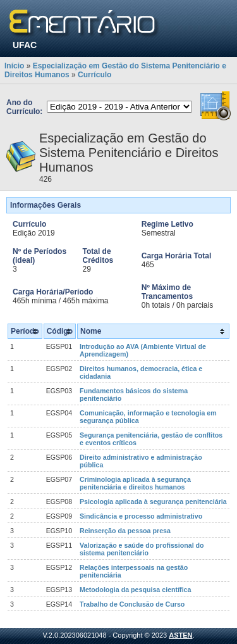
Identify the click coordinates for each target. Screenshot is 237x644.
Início (14, 66)
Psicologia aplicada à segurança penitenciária (153, 502)
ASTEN (180, 635)
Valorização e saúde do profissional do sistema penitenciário (142, 549)
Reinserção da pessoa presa (125, 531)
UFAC (25, 45)
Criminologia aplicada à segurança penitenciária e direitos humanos (135, 483)
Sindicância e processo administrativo (141, 516)
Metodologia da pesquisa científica (135, 590)
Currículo (94, 75)
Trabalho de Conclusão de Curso (132, 604)
